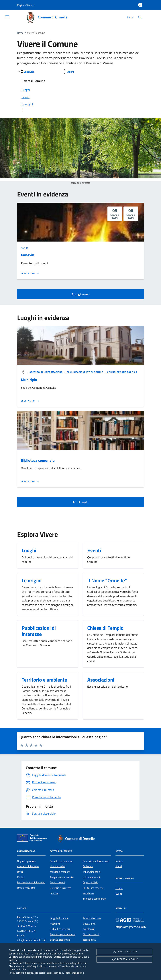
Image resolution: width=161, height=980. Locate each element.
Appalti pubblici (91, 882)
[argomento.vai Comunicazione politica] (122, 372)
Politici (21, 877)
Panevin (28, 255)
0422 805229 (29, 931)
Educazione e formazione (96, 861)
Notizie (119, 861)
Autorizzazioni (57, 882)
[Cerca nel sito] (140, 17)
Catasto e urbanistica (61, 861)
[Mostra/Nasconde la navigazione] (7, 17)
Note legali (88, 929)
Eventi (119, 894)
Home (20, 33)
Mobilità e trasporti (60, 872)
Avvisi (119, 866)
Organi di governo (26, 861)
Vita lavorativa (58, 866)
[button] (26, 5)
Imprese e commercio (94, 899)
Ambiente (88, 866)
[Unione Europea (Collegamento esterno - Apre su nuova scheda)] (33, 839)
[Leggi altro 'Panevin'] (30, 273)
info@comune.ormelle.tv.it (31, 940)
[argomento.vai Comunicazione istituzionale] (85, 372)
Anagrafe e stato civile (62, 877)
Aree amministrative (28, 866)
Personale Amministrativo (31, 882)
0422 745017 (29, 926)
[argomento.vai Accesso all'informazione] (46, 372)
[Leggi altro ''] (30, 401)
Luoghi (119, 888)
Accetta (124, 959)
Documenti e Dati (26, 888)
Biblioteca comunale (38, 460)
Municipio (29, 380)
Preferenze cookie (74, 973)
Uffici (20, 872)
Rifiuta (124, 952)
